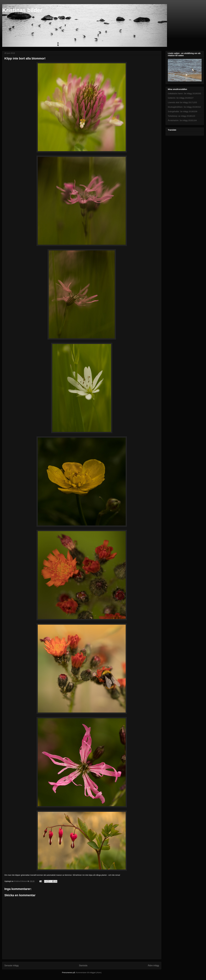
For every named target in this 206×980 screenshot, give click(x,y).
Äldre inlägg (153, 966)
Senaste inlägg (11, 966)
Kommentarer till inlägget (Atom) (89, 973)
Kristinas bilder (22, 10)
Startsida (83, 966)
